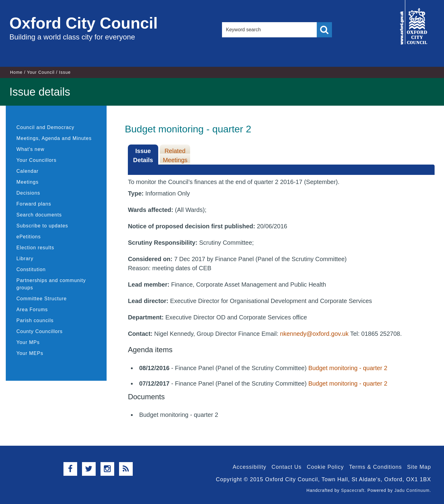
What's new (30, 149)
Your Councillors (36, 160)
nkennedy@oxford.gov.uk (314, 334)
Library (25, 259)
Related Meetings (175, 155)
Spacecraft (353, 490)
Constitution (31, 269)
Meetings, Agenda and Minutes (54, 138)
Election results (35, 248)
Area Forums (32, 310)
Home (16, 72)
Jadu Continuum (412, 490)
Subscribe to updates (42, 226)
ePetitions (29, 237)
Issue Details (143, 155)
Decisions (28, 193)
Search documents (39, 215)
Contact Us (287, 467)
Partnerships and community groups (51, 284)
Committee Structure (42, 299)
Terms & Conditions (375, 467)
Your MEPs (30, 353)
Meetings (27, 182)
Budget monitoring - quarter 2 (348, 368)
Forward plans (34, 204)
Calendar (27, 171)
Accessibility (249, 467)
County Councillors (39, 331)
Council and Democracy (45, 127)
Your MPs (28, 342)
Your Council (41, 72)
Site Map (419, 467)
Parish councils (35, 320)
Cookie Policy (325, 467)
